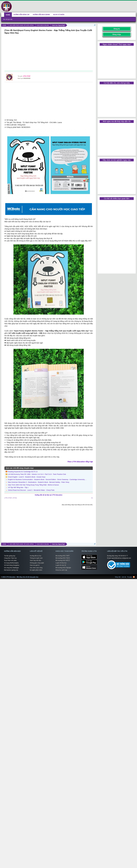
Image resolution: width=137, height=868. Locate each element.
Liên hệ (124, 577)
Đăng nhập (117, 34)
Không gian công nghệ (37, 563)
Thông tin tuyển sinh (36, 558)
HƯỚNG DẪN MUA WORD (41, 15)
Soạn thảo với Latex (10, 560)
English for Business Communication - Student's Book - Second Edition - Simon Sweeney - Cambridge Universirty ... (47, 479)
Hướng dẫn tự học (36, 556)
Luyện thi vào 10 (61, 565)
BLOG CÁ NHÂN (59, 15)
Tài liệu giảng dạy (10, 556)
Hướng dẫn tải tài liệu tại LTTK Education (49, 495)
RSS (134, 577)
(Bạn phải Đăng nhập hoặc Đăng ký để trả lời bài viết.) (77, 505)
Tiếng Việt (118, 577)
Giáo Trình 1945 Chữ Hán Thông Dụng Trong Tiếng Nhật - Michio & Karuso (33, 485)
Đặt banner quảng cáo (11, 570)
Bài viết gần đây (8, 19)
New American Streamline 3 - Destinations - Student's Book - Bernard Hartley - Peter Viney (39, 482)
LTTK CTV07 (27, 76)
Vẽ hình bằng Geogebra (12, 565)
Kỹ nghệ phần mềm (36, 570)
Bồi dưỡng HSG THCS (63, 558)
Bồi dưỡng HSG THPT (63, 556)
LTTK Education (39, 576)
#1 (92, 498)
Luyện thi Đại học (61, 563)
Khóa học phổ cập (61, 570)
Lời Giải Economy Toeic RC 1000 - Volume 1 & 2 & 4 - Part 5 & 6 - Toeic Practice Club (37, 474)
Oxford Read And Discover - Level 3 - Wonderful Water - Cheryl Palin (31, 490)
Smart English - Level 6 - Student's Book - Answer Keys (27, 477)
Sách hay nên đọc (35, 560)
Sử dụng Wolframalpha (11, 563)
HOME (8, 15)
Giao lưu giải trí (35, 565)
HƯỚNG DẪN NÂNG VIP (21, 15)
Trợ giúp (129, 577)
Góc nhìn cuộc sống (36, 568)
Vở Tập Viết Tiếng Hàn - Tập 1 (18, 487)
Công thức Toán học (10, 558)
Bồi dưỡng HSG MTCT (63, 560)
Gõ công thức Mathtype (11, 568)
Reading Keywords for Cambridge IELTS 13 (23, 472)
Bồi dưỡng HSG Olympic (63, 568)
